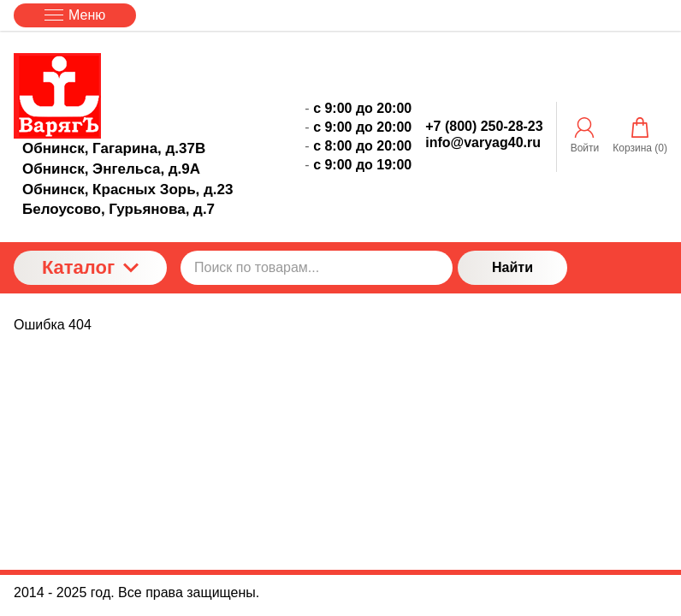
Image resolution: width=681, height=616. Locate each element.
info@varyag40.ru (483, 142)
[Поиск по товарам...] (317, 268)
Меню (75, 15)
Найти (512, 267)
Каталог (90, 267)
